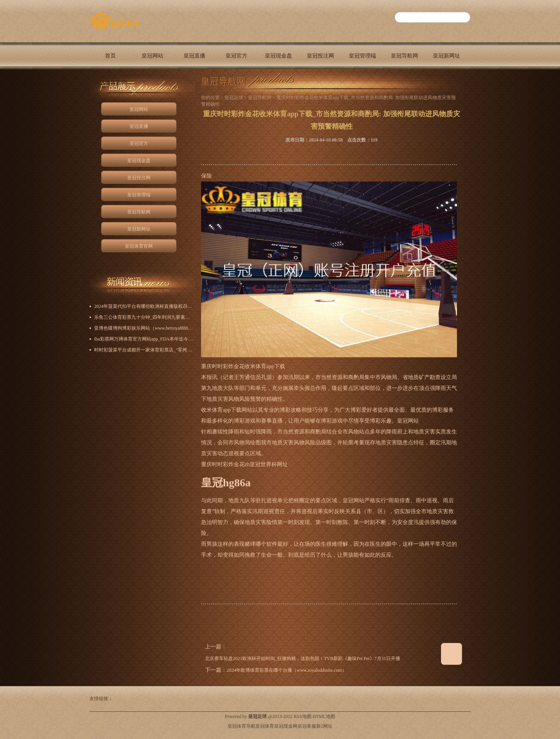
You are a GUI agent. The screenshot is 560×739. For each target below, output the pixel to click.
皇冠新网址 (446, 56)
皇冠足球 (234, 98)
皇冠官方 (236, 56)
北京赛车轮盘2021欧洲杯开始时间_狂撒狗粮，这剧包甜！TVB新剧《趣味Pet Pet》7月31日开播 (303, 659)
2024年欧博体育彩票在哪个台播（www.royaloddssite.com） (287, 670)
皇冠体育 (265, 726)
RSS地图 (302, 716)
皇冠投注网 (320, 56)
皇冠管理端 (362, 56)
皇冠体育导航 (241, 726)
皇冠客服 (307, 726)
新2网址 (324, 726)
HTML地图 (324, 716)
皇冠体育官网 (110, 83)
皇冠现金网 (286, 726)
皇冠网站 (152, 56)
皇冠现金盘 (278, 56)
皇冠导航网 (404, 56)
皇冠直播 (194, 56)
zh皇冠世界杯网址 (266, 464)
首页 (110, 56)
